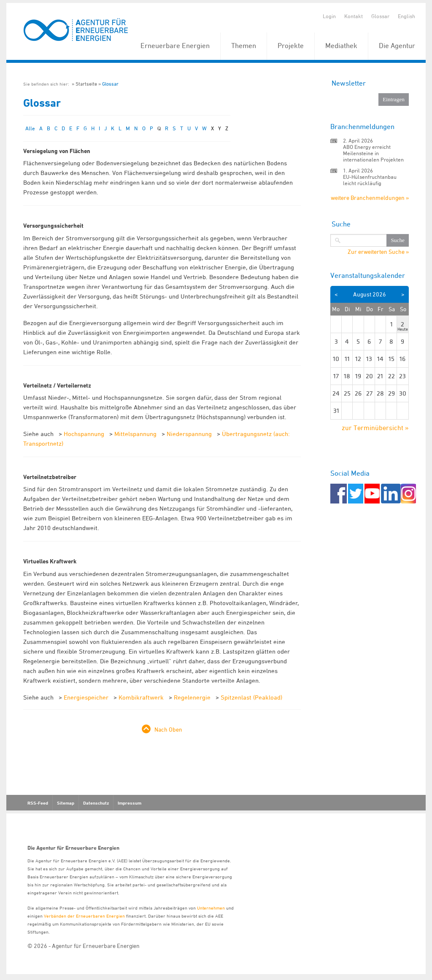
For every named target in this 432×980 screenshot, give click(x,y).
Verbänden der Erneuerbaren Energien (84, 916)
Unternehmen (211, 908)
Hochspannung (84, 434)
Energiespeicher (86, 697)
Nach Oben (168, 729)
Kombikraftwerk (141, 697)
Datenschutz (96, 803)
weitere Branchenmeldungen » (370, 198)
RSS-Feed (38, 803)
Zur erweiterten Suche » (378, 252)
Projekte (291, 46)
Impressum (130, 803)
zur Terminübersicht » (375, 428)
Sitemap (66, 803)
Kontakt (354, 16)
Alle (30, 128)
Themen (244, 46)
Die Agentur (397, 46)
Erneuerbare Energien (175, 46)
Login (329, 16)
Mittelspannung (135, 434)
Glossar (380, 16)
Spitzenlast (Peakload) (251, 697)
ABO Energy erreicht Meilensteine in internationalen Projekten (373, 153)
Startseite (86, 84)
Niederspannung (189, 434)
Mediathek (341, 46)
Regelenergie (192, 697)
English (406, 16)
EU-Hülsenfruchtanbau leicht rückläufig (370, 180)
